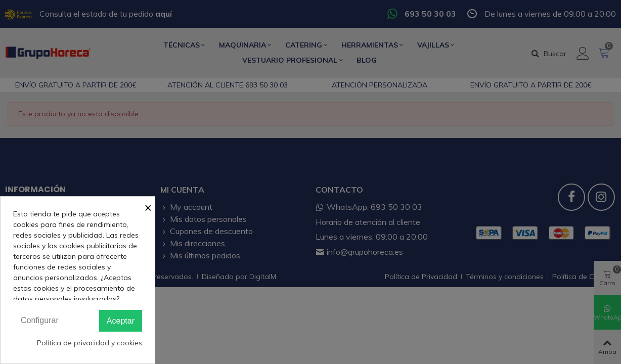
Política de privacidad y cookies (90, 343)
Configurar (40, 320)
